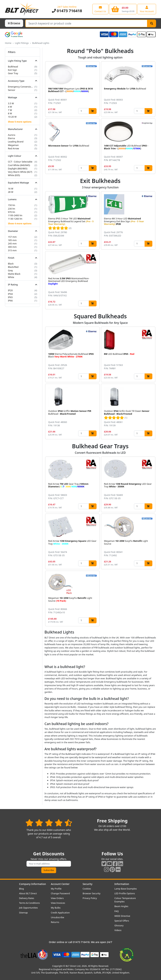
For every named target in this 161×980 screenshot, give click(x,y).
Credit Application (60, 913)
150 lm (12, 205)
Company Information (32, 884)
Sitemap (23, 913)
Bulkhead (13, 67)
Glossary (119, 925)
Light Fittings (22, 43)
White (11, 277)
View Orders (57, 898)
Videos (118, 930)
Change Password (60, 893)
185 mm (12, 240)
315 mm (12, 250)
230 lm (12, 209)
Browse (14, 23)
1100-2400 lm (15, 215)
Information (122, 884)
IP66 (10, 301)
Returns (55, 922)
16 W (11, 189)
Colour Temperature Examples (125, 900)
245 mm (12, 244)
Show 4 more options (20, 223)
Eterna (11, 138)
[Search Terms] (86, 23)
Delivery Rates (27, 898)
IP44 (10, 294)
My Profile (56, 889)
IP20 (10, 290)
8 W (10, 113)
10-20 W (12, 117)
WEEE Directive (122, 916)
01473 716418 (67, 11)
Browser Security (92, 893)
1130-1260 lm (15, 219)
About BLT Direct (28, 893)
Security (87, 884)
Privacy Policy (90, 898)
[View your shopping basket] (123, 9)
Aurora (12, 135)
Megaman (13, 145)
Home (8, 43)
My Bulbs (56, 908)
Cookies (87, 889)
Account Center (60, 884)
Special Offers (122, 921)
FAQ (117, 911)
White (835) (14, 175)
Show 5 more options (20, 122)
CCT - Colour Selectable (20, 162)
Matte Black (14, 274)
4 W (10, 107)
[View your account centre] (147, 9)
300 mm (12, 247)
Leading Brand (16, 142)
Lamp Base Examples (126, 889)
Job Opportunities (28, 908)
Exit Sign (12, 70)
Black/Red (13, 267)
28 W (11, 192)
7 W (10, 110)
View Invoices (58, 903)
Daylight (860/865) (18, 168)
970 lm (12, 212)
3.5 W (11, 103)
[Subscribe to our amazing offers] (49, 864)
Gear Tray (13, 73)
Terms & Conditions (29, 903)
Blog (21, 889)
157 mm (12, 237)
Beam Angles (121, 906)
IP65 (10, 297)
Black (11, 264)
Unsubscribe (57, 917)
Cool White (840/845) (19, 165)
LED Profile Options (125, 893)
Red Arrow (13, 148)
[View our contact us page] (100, 9)
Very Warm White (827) (20, 172)
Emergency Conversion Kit (21, 87)
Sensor (12, 90)
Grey (10, 270)
